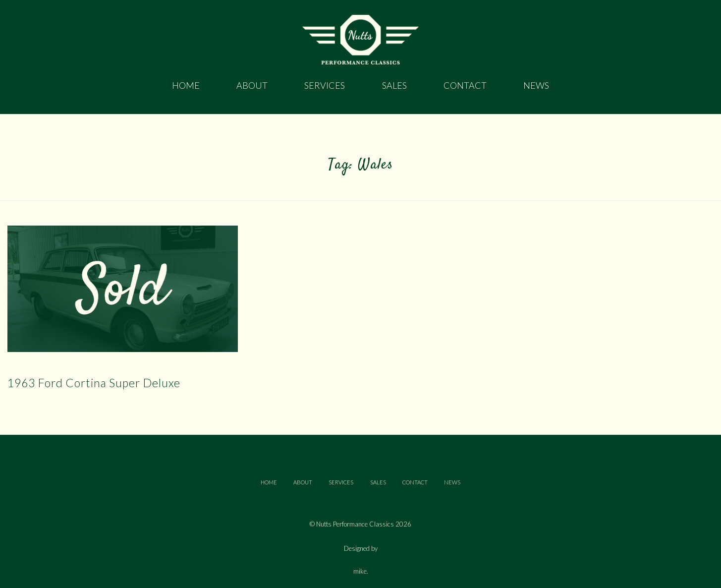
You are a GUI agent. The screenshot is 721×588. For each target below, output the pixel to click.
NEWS (452, 482)
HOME (269, 482)
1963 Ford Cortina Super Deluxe (94, 383)
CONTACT (415, 482)
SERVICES (341, 482)
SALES (378, 482)
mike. (361, 571)
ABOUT (303, 482)
